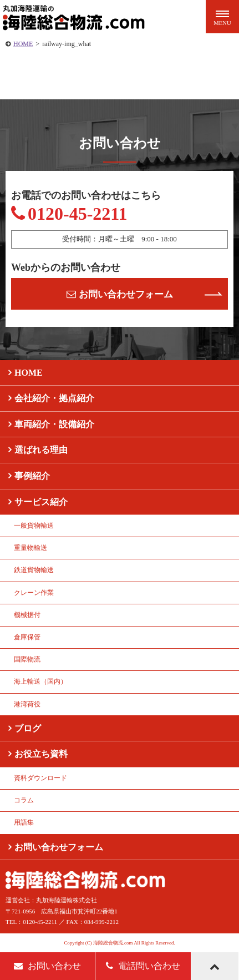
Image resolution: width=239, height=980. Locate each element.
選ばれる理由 (41, 450)
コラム (24, 800)
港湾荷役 (27, 704)
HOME (23, 44)
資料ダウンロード (40, 778)
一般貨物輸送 (34, 526)
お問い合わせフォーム (120, 294)
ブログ (28, 728)
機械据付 (27, 615)
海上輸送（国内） (40, 681)
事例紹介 (32, 476)
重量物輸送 (30, 548)
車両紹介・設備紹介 (54, 424)
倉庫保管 (27, 637)
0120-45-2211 (69, 214)
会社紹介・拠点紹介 (54, 398)
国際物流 (27, 659)
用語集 (24, 822)
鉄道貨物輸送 (34, 570)
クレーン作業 (34, 593)
